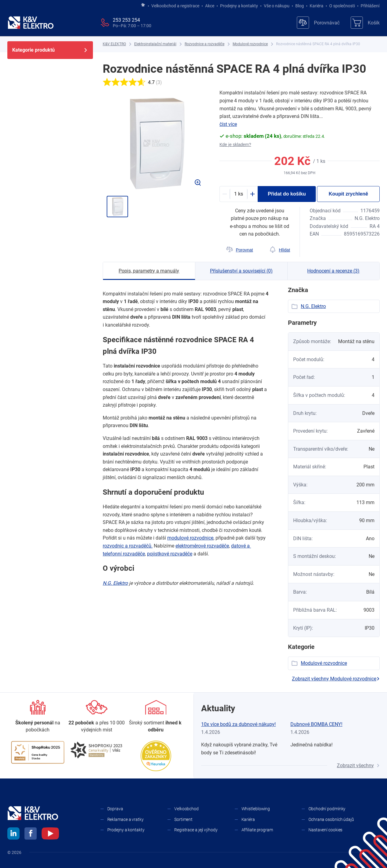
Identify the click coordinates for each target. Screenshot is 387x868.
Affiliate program (257, 830)
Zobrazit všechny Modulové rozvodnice (336, 679)
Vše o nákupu (277, 6)
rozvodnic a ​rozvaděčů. (128, 546)
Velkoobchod (186, 809)
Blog (300, 6)
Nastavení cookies (325, 830)
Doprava (115, 809)
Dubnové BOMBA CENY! (316, 724)
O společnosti (342, 6)
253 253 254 (126, 20)
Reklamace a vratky (125, 819)
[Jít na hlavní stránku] (143, 5)
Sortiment (183, 819)
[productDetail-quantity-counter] (239, 194)
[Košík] (365, 23)
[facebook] (31, 834)
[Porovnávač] (318, 23)
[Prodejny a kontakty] (97, 717)
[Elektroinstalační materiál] (155, 44)
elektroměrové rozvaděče (202, 546)
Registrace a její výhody (196, 830)
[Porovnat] (240, 250)
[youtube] (50, 834)
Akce (210, 6)
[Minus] (225, 194)
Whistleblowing (256, 809)
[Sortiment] (156, 717)
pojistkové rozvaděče (170, 554)
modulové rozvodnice (190, 538)
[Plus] (252, 194)
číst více (228, 124)
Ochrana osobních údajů (331, 819)
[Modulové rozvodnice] (250, 44)
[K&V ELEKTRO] (31, 23)
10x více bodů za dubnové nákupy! (238, 724)
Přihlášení (369, 6)
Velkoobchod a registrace (175, 6)
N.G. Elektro (115, 583)
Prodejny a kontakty (239, 6)
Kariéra (317, 6)
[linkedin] (13, 834)
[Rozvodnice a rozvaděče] (205, 44)
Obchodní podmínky (327, 809)
